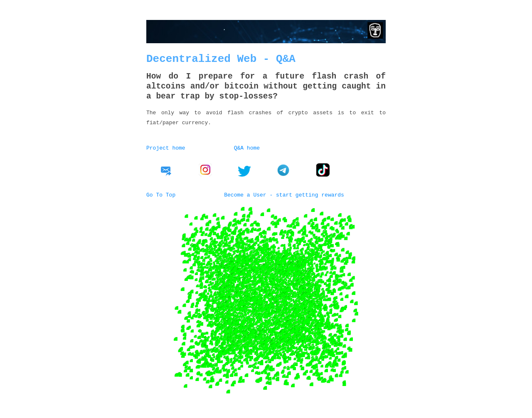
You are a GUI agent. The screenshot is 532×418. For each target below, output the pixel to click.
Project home (166, 148)
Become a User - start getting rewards (284, 194)
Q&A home (247, 148)
